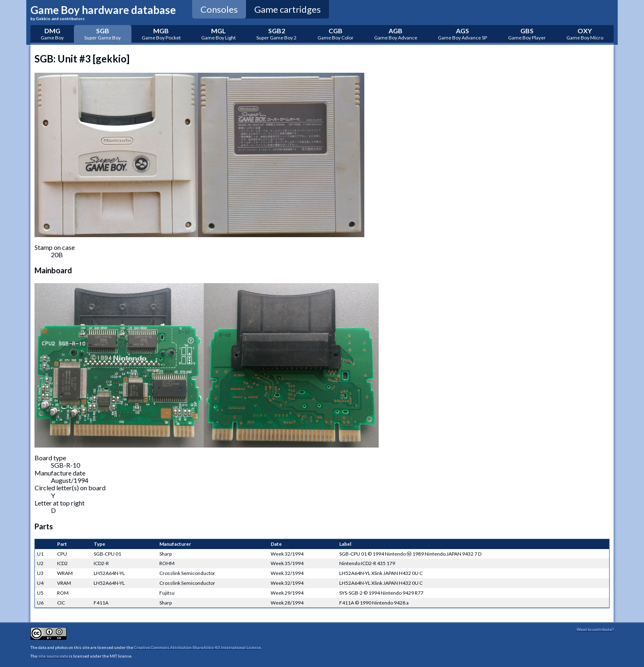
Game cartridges (287, 9)
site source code (53, 656)
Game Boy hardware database (103, 12)
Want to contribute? (595, 629)
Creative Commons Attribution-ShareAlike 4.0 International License (197, 647)
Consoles (219, 9)
